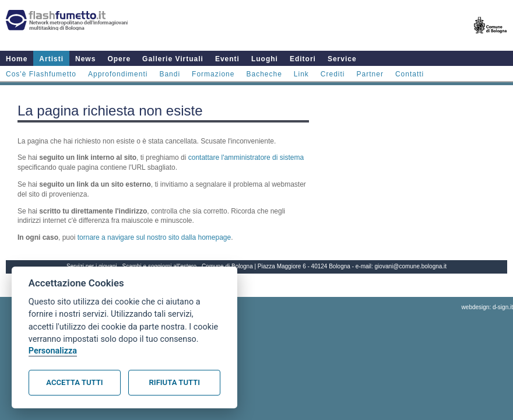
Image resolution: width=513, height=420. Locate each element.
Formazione (213, 74)
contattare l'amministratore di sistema (246, 157)
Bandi (170, 74)
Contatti (410, 74)
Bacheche (264, 74)
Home (17, 59)
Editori (303, 59)
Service (342, 59)
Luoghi (265, 59)
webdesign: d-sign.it (487, 307)
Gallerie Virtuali (173, 59)
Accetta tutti (74, 382)
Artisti (51, 59)
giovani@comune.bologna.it (411, 266)
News (85, 59)
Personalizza (53, 351)
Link (301, 74)
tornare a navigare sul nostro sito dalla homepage (154, 237)
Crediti (333, 74)
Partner (370, 74)
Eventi (227, 59)
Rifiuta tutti (175, 382)
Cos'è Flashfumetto (41, 74)
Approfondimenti (118, 74)
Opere (119, 59)
